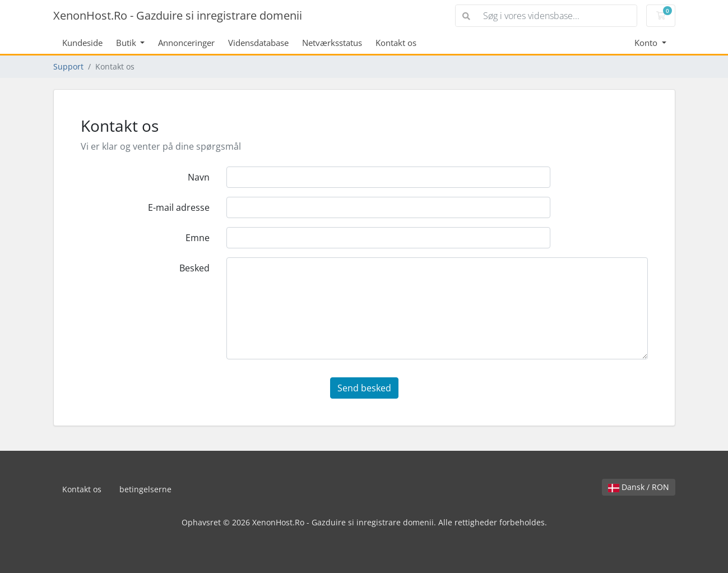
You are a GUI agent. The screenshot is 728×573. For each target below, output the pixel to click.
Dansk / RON (639, 487)
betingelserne (145, 489)
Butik (127, 43)
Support (68, 66)
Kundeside (82, 43)
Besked (194, 268)
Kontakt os (396, 43)
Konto (647, 43)
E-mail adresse (179, 207)
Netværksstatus (332, 43)
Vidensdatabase (258, 43)
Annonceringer (186, 43)
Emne (198, 238)
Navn (199, 177)
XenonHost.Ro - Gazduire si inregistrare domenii (178, 15)
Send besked (364, 388)
